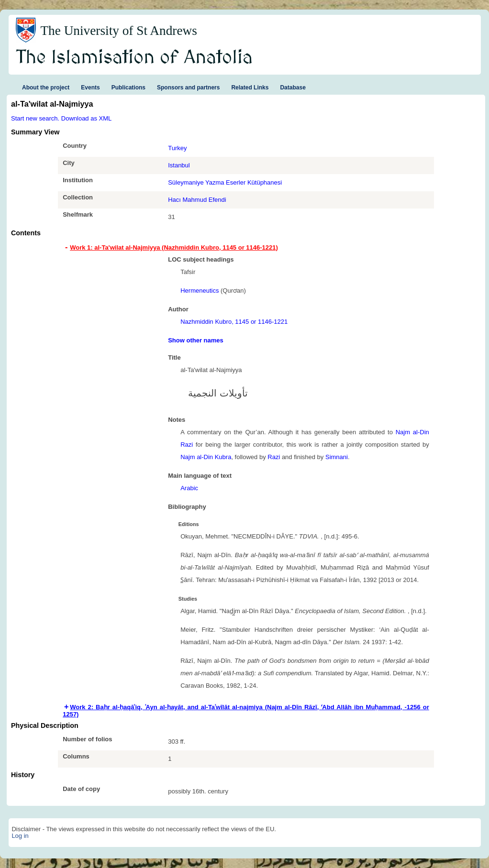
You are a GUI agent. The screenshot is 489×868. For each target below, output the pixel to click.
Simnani (337, 457)
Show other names (196, 340)
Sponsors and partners (188, 88)
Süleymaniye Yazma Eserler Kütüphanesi (225, 182)
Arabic (189, 488)
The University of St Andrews (119, 31)
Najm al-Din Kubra (206, 457)
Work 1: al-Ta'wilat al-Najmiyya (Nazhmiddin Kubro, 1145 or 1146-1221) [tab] (174, 247)
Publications (128, 88)
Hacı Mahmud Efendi (197, 200)
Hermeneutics (200, 291)
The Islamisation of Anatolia (134, 58)
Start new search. (35, 118)
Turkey (177, 148)
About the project (46, 88)
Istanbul (179, 165)
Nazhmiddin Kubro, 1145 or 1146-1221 (234, 322)
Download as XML (87, 118)
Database (293, 88)
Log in (20, 836)
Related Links (250, 88)
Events (90, 88)
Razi (274, 457)
